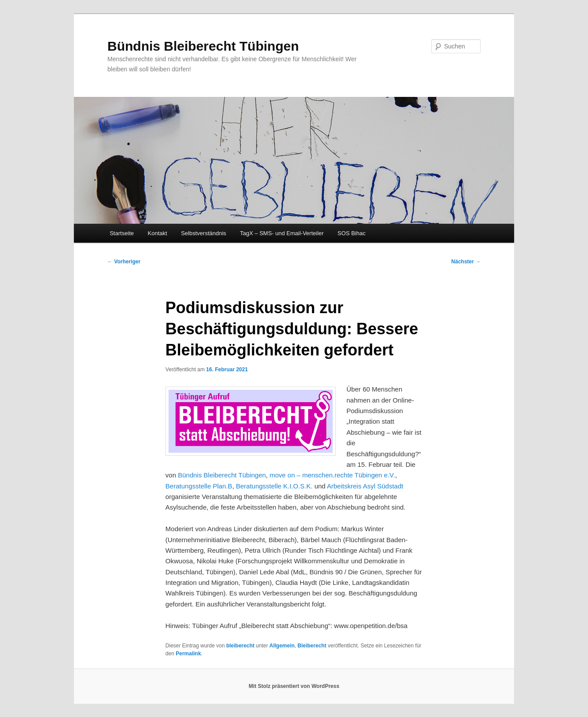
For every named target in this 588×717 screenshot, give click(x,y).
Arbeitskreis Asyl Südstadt (365, 486)
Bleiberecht (312, 646)
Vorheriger (124, 262)
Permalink (188, 654)
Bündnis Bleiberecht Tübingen (203, 46)
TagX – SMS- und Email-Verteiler (282, 233)
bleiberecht (240, 646)
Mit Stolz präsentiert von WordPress (294, 686)
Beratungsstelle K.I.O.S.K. (274, 486)
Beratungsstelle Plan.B (199, 486)
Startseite (122, 233)
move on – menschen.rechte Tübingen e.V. (332, 475)
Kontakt (158, 233)
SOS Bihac (352, 233)
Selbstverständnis (204, 233)
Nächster (466, 262)
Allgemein (282, 646)
